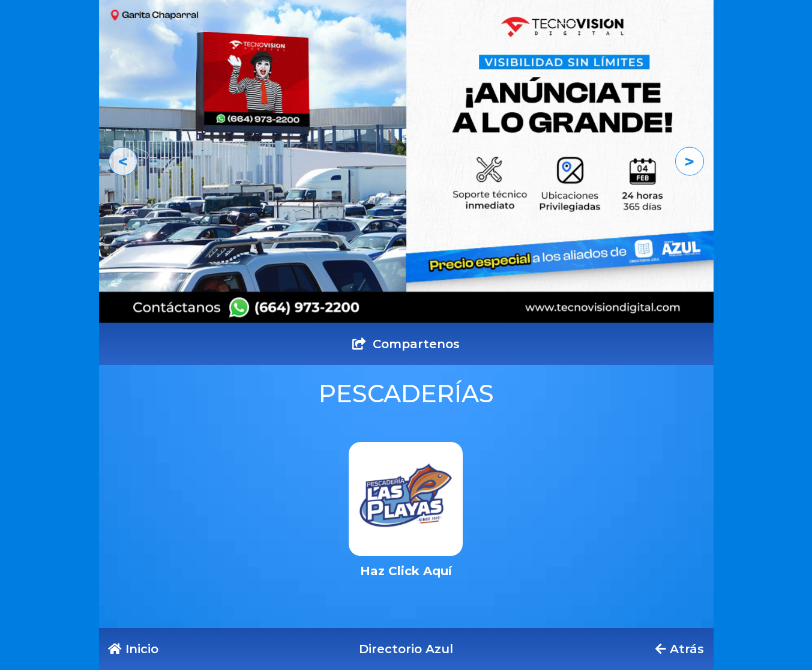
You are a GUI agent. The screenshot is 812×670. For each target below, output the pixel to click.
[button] (123, 161)
